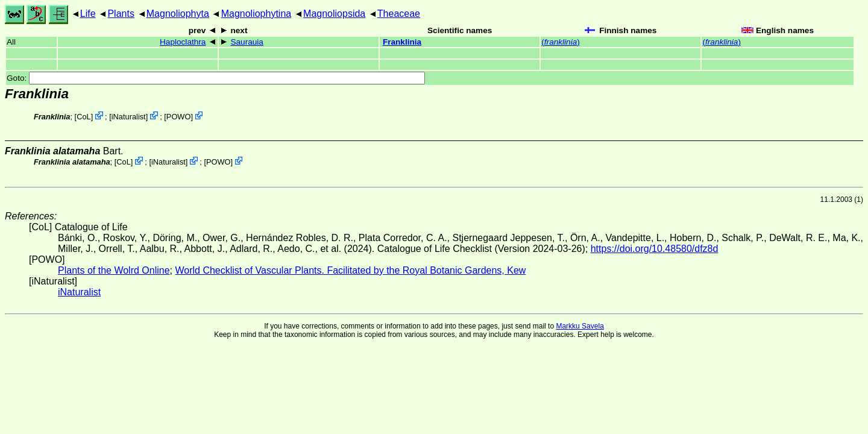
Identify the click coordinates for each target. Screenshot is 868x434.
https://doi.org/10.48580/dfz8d (655, 249)
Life (88, 14)
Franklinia (402, 42)
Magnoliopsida (334, 14)
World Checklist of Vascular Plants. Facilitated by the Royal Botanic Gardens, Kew (350, 270)
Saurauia (247, 42)
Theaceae (399, 14)
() (560, 42)
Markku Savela (580, 326)
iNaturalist (129, 117)
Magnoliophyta (178, 14)
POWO (179, 117)
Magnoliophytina (256, 14)
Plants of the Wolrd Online (114, 270)
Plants (121, 14)
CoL (83, 117)
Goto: (216, 78)
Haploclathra (183, 42)
